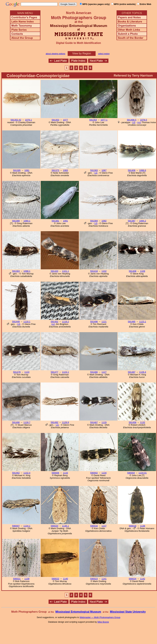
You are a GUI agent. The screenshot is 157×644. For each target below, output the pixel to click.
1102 (104, 271)
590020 (54, 526)
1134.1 (27, 526)
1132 (143, 422)
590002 (94, 473)
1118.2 (65, 322)
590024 (132, 579)
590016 (94, 526)
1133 (65, 473)
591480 (94, 372)
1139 (27, 579)
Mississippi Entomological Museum (78, 612)
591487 (132, 372)
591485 (132, 322)
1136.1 (65, 526)
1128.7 (27, 422)
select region (104, 54)
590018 (132, 526)
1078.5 (144, 120)
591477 (54, 372)
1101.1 (65, 271)
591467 (94, 422)
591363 (16, 271)
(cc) (139, 122)
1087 (104, 170)
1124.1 (65, 372)
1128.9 (65, 422)
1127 (104, 372)
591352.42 (16, 120)
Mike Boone (103, 622)
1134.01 (143, 473)
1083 (65, 170)
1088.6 (143, 170)
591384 (94, 221)
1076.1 (29, 120)
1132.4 (27, 473)
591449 (16, 322)
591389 (16, 221)
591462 (16, 473)
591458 (132, 422)
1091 (65, 221)
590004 (131, 473)
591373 (55, 170)
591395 (17, 170)
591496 (94, 322)
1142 (143, 579)
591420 (54, 271)
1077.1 (104, 120)
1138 (143, 526)
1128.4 (143, 372)
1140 (65, 579)
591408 (132, 271)
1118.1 (27, 322)
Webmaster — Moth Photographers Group (100, 617)
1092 (104, 221)
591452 (54, 322)
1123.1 (143, 322)
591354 (93, 120)
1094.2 (143, 221)
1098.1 (27, 271)
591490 (16, 422)
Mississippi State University (128, 612)
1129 (104, 422)
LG (134, 122)
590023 (94, 579)
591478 (17, 372)
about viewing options (55, 54)
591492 (54, 422)
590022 (55, 579)
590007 (16, 526)
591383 (94, 170)
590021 (17, 579)
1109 (143, 271)
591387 (132, 221)
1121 (104, 322)
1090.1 (27, 221)
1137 (104, 526)
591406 (132, 170)
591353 (55, 120)
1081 (27, 170)
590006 (55, 473)
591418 (94, 271)
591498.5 (132, 120)
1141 (104, 579)
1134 (104, 473)
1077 (65, 120)
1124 (27, 372)
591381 (55, 221)
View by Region (82, 53)
